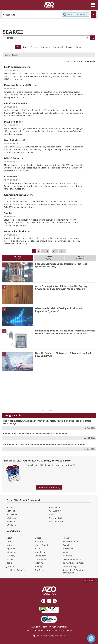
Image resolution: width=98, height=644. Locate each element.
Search (66, 545)
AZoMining (11, 525)
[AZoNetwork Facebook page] (49, 601)
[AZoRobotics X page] (55, 601)
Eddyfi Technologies (16, 103)
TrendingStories (18, 258)
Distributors (40, 556)
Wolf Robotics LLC (14, 140)
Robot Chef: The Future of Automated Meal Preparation (35, 434)
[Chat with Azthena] (91, 639)
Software (39, 541)
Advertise (67, 556)
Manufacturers (42, 552)
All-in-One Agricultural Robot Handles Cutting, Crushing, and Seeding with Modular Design (62, 287)
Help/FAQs (40, 563)
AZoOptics (11, 518)
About (9, 538)
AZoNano (11, 511)
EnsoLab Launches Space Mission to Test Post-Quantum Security (61, 265)
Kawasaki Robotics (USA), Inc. (21, 85)
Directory (11, 556)
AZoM (9, 507)
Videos (38, 538)
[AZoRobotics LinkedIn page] (43, 601)
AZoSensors (54, 507)
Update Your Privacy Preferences (49, 636)
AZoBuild (11, 521)
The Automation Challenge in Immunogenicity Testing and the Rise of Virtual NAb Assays (47, 422)
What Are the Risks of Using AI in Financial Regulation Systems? (59, 310)
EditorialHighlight (49, 258)
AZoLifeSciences (56, 521)
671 (55, 251)
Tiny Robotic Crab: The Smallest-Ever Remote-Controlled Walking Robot (44, 445)
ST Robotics (11, 177)
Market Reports (42, 545)
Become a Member (72, 541)
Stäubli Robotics (13, 122)
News (25, 47)
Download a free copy (49, 487)
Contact (67, 552)
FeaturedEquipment (81, 258)
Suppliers (45, 47)
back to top (89, 580)
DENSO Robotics (13, 158)
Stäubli (8, 213)
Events (38, 549)
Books (69, 47)
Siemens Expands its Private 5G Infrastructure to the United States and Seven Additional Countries (65, 332)
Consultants (40, 559)
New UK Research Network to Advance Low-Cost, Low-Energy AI (63, 354)
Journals (10, 566)
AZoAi (52, 514)
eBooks (10, 559)
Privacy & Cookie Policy (73, 563)
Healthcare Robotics (16, 570)
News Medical (55, 518)
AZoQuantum (55, 511)
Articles (34, 47)
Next (62, 251)
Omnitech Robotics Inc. (17, 231)
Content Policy (70, 566)
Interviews (11, 552)
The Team (39, 570)
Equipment (58, 47)
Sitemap (39, 566)
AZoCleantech (13, 514)
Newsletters (69, 549)
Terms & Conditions (72, 559)
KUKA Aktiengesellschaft (18, 67)
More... (78, 47)
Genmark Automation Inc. (19, 195)
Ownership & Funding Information (73, 571)
